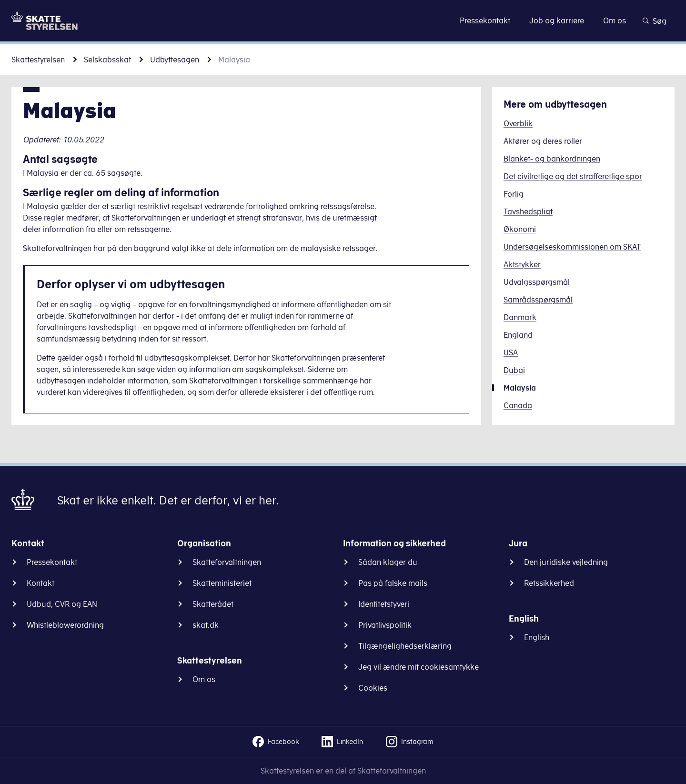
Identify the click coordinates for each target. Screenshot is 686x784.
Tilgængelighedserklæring (405, 646)
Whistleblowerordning (65, 625)
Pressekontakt (52, 562)
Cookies (373, 688)
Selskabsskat (107, 60)
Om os (204, 679)
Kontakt (40, 583)
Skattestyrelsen (38, 60)
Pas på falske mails (393, 583)
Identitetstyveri (384, 604)
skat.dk (206, 625)
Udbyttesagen (175, 60)
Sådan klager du (388, 562)
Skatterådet (213, 604)
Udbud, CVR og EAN (62, 604)
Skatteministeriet (222, 583)
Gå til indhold (343, 20)
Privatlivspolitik (385, 625)
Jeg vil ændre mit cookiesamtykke (419, 667)
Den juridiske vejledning (566, 562)
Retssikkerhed (549, 583)
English (537, 637)
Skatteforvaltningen (227, 562)
